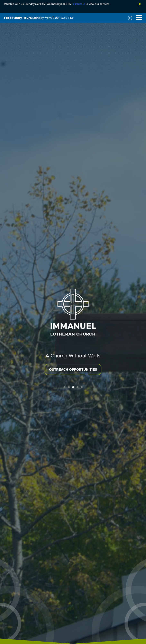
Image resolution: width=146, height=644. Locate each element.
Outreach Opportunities (73, 127)
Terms (83, 624)
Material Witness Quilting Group (33, 395)
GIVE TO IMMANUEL (73, 324)
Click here (79, 4)
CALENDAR (73, 341)
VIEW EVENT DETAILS (19, 416)
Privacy (97, 624)
